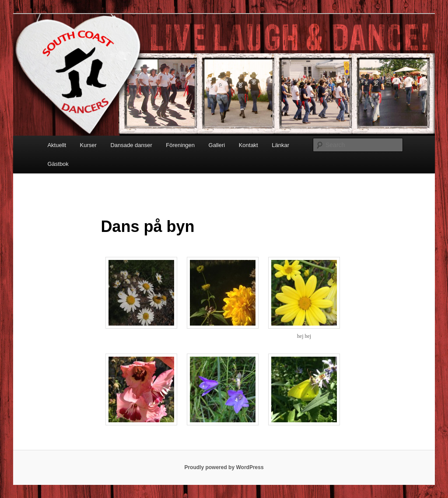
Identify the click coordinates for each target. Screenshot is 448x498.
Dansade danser (131, 145)
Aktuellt (57, 145)
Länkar (280, 145)
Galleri (217, 145)
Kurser (88, 145)
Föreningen (180, 145)
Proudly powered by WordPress (224, 467)
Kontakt (248, 145)
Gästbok (58, 164)
